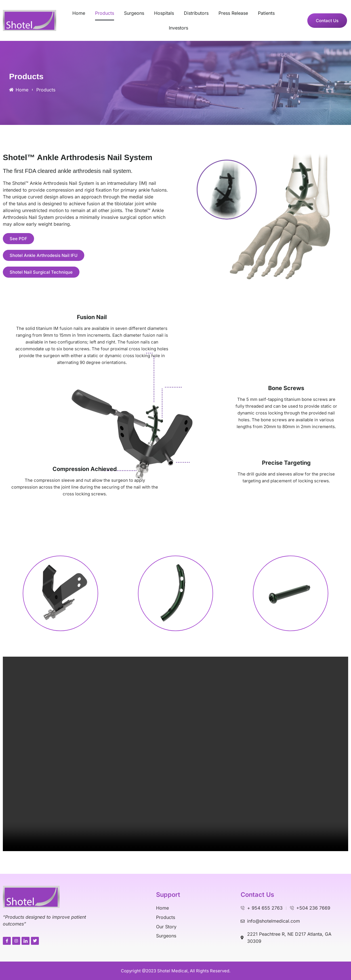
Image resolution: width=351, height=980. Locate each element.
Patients (266, 13)
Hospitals (164, 13)
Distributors (196, 13)
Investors (178, 28)
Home (79, 13)
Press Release (233, 13)
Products (105, 13)
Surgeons (134, 13)
